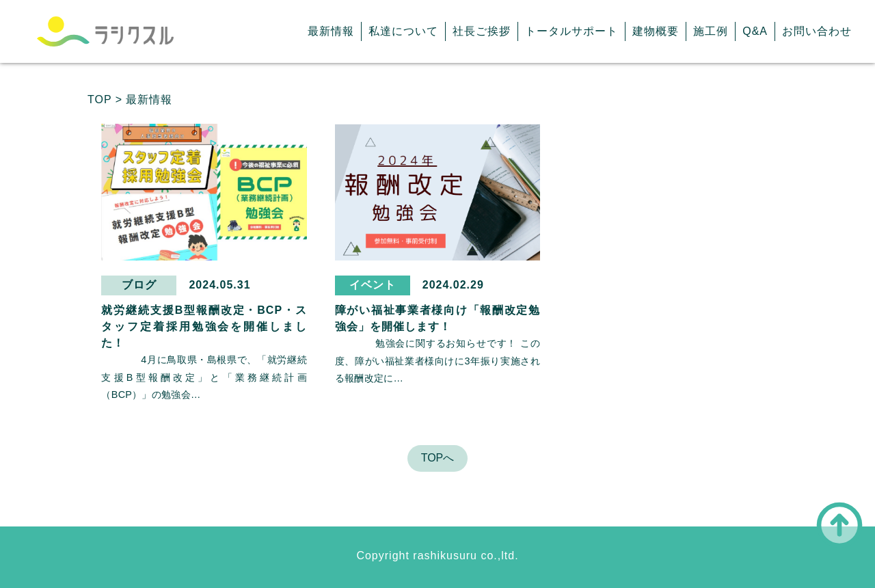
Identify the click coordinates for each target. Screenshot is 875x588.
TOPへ (438, 458)
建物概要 (656, 31)
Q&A (755, 31)
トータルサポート (571, 31)
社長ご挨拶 (482, 31)
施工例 (711, 31)
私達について (403, 31)
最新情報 (331, 31)
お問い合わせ (817, 31)
